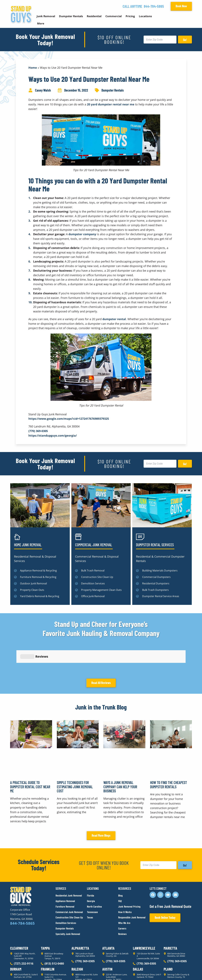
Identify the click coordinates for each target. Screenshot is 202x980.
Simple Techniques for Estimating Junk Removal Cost (75, 758)
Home (33, 68)
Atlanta (108, 920)
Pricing (130, 16)
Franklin (48, 941)
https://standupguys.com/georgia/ (53, 435)
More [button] (41, 23)
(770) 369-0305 (38, 431)
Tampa (45, 920)
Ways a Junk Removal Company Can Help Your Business (120, 758)
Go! (185, 40)
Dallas (138, 941)
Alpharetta (80, 920)
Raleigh (77, 941)
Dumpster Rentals (113, 90)
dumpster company (82, 234)
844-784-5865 (154, 6)
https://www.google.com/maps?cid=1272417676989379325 (69, 419)
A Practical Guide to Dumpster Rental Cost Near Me (30, 758)
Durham (16, 941)
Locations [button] (145, 16)
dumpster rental (114, 319)
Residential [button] (94, 16)
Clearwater (19, 920)
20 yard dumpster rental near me (111, 104)
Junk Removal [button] (46, 16)
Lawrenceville (144, 920)
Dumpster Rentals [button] (71, 16)
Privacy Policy (18, 972)
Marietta (170, 920)
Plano (168, 941)
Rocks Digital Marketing (178, 972)
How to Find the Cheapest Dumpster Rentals (169, 756)
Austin (107, 941)
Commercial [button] (114, 16)
